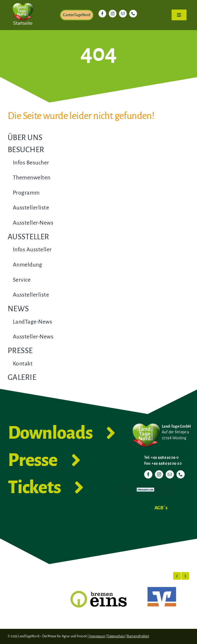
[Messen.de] (145, 486)
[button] (177, 576)
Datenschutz (116, 636)
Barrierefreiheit (138, 636)
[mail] (123, 14)
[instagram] (113, 14)
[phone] (133, 14)
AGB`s (161, 508)
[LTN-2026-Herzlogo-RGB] (23, 2)
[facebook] (102, 14)
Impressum (97, 636)
